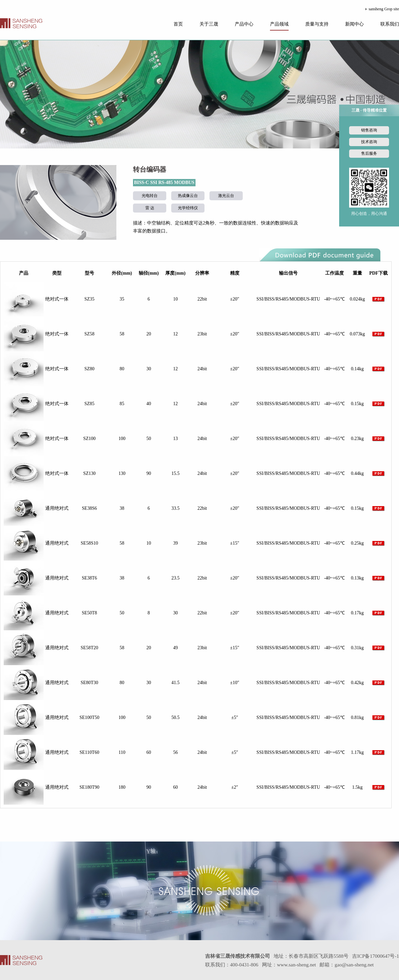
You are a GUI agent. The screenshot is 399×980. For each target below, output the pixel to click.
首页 (178, 24)
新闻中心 (354, 24)
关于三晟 (209, 24)
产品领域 (279, 24)
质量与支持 (317, 24)
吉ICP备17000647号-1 (376, 956)
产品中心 (244, 24)
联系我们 (390, 24)
